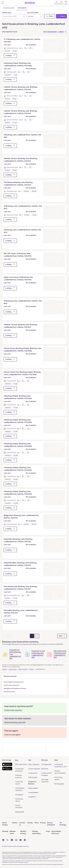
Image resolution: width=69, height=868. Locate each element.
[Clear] (24, 16)
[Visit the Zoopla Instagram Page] (16, 840)
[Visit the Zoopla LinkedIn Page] (12, 840)
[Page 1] (32, 636)
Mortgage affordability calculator (15, 688)
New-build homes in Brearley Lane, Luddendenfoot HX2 (60, 654)
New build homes (21, 764)
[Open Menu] (3, 3)
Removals (45, 769)
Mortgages (19, 795)
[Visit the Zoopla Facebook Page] (3, 840)
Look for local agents (12, 735)
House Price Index (9, 692)
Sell (30, 760)
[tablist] (15, 8)
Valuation (57, 3)
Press (48, 831)
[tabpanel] (34, 15)
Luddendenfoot (40, 669)
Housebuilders (33, 792)
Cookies (30, 823)
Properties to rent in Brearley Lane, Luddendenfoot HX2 (38, 654)
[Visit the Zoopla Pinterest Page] (25, 840)
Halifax (31, 669)
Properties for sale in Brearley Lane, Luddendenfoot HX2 (15, 654)
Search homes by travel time (15, 722)
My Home (61, 3)
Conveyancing (46, 764)
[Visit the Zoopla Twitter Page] (8, 840)
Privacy (43, 823)
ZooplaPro (32, 797)
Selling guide (33, 777)
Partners (45, 760)
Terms (36, 823)
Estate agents (33, 788)
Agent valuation (34, 764)
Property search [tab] (9, 8)
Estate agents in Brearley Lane (14, 682)
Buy (17, 760)
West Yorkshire (23, 669)
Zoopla (4, 669)
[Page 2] (37, 636)
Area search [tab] (22, 8)
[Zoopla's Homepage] (30, 3)
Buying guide (20, 812)
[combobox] (14, 15)
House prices (13, 669)
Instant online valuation (11, 685)
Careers (15, 823)
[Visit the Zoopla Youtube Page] (20, 840)
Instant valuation (34, 769)
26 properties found (10, 32)
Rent (56, 760)
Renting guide (59, 784)
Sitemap (5, 831)
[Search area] (14, 16)
